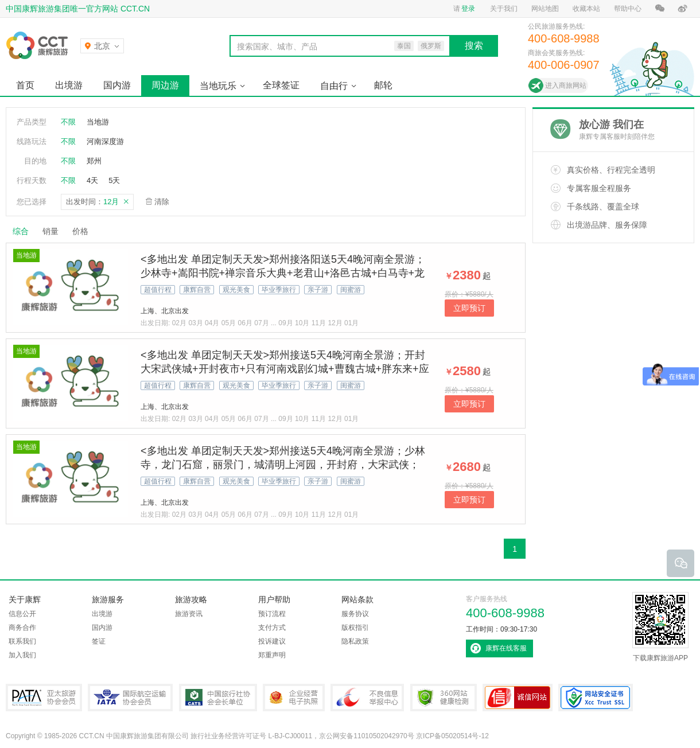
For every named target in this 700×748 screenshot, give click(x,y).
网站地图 (545, 9)
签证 (99, 641)
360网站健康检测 (444, 698)
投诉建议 (272, 641)
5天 (114, 180)
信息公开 (22, 614)
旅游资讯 (189, 614)
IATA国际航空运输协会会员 (130, 698)
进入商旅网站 (566, 85)
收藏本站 (586, 9)
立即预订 (469, 308)
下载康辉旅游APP (660, 627)
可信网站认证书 (518, 698)
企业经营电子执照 (294, 698)
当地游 (98, 122)
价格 (85, 231)
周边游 (165, 85)
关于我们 (504, 9)
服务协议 (355, 614)
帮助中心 (628, 9)
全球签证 (281, 85)
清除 (162, 202)
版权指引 (355, 628)
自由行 (334, 86)
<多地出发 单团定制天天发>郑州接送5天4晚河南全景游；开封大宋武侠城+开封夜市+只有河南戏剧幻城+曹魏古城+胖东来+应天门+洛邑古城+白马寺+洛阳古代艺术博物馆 (285, 369)
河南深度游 (105, 141)
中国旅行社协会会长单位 (218, 698)
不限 (68, 122)
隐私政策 (355, 641)
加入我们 (22, 655)
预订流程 (272, 614)
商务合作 (22, 628)
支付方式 (272, 628)
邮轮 (383, 85)
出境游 (69, 85)
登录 (468, 9)
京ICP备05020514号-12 (452, 736)
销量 (50, 231)
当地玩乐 (218, 86)
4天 (92, 180)
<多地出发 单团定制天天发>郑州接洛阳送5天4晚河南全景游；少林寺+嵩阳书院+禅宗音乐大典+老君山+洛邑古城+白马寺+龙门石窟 (283, 273)
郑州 (94, 161)
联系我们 (22, 641)
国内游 (117, 85)
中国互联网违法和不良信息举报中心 (367, 698)
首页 (25, 85)
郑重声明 (272, 655)
